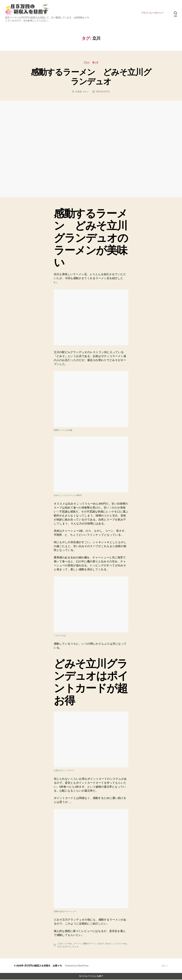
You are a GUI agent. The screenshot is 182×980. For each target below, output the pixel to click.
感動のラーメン (90, 944)
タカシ (86, 92)
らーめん (69, 944)
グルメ (87, 63)
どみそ (60, 944)
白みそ (101, 944)
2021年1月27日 (103, 92)
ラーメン (78, 944)
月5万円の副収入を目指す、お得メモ (43, 966)
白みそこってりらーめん (116, 944)
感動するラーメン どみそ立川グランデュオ (91, 77)
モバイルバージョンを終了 (91, 977)
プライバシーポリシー (152, 13)
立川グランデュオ (71, 947)
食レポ (95, 63)
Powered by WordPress (77, 966)
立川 (59, 947)
